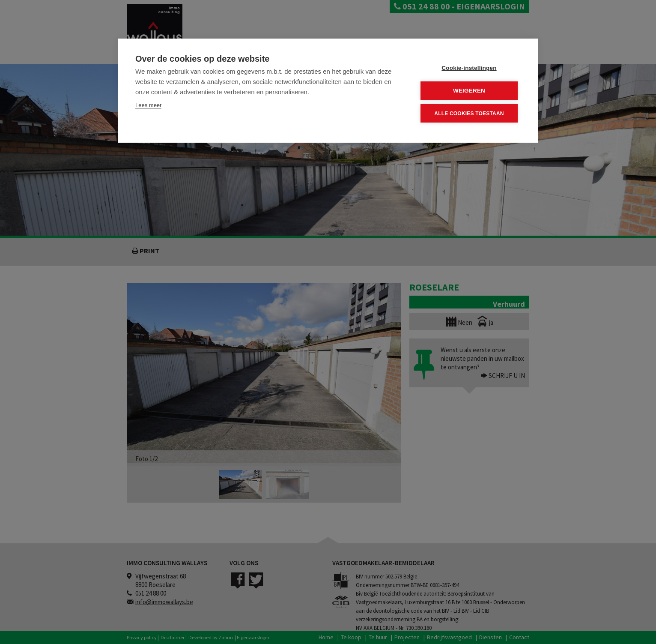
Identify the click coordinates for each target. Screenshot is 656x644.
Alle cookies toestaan (469, 113)
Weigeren (469, 91)
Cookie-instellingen (469, 68)
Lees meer (148, 105)
